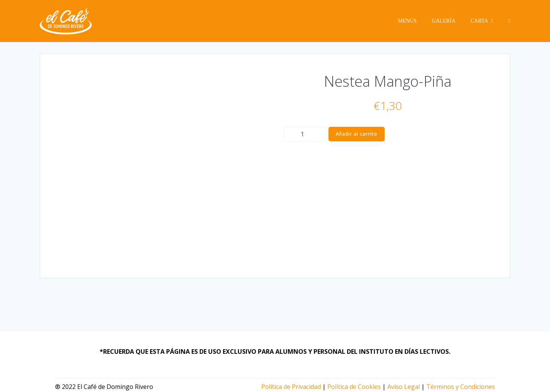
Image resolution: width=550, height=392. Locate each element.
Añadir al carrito (357, 134)
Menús (407, 21)
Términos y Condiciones (461, 387)
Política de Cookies (354, 387)
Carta (482, 21)
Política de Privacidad (291, 387)
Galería (444, 21)
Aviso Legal (404, 387)
